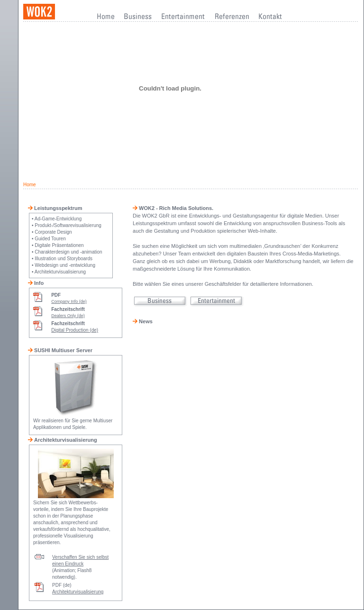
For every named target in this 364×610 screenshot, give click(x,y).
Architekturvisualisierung (78, 592)
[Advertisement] (191, 152)
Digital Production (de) (75, 330)
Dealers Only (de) (68, 316)
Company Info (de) (69, 301)
